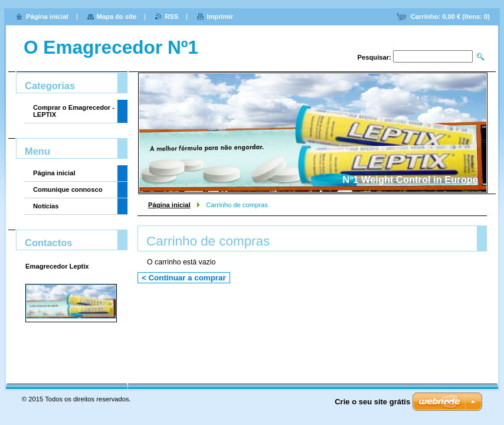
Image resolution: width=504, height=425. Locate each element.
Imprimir (220, 17)
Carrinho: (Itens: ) (450, 17)
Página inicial (169, 205)
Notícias (46, 206)
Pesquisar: (374, 57)
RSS (171, 17)
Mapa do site (117, 17)
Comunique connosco (68, 189)
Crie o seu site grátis (372, 402)
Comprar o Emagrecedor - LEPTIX (74, 111)
